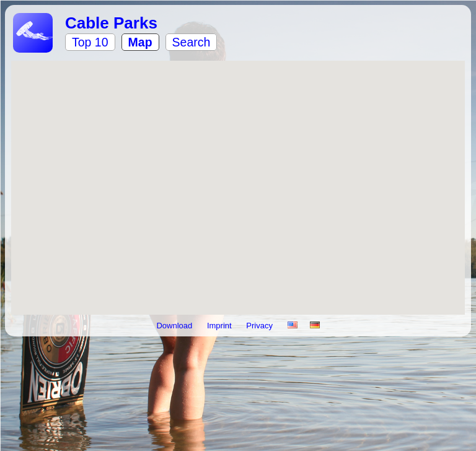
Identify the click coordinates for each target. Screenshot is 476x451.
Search (192, 42)
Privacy (260, 326)
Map (140, 42)
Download (175, 326)
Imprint (220, 326)
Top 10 (90, 42)
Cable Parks (111, 23)
